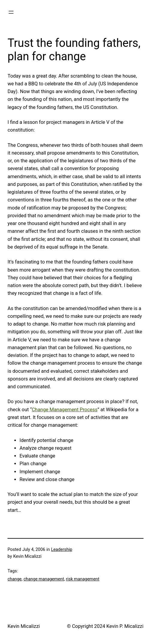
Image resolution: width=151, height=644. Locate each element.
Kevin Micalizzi (24, 626)
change (15, 579)
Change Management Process (65, 410)
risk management (83, 579)
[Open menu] (11, 12)
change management (44, 579)
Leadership (62, 550)
